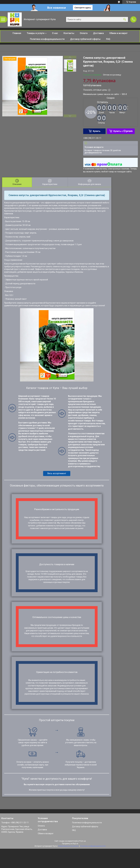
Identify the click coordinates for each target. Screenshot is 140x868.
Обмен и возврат (118, 33)
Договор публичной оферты (85, 39)
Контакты (69, 33)
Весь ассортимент (57, 473)
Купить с (123, 131)
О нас (55, 33)
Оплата (84, 33)
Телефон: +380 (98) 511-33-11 (15, 823)
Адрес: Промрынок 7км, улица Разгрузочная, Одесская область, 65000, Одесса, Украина (17, 829)
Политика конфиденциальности (47, 39)
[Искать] (125, 19)
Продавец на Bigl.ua (70, 844)
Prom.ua (82, 841)
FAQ (108, 39)
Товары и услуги (36, 33)
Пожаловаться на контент (68, 846)
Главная (17, 33)
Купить (97, 131)
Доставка (98, 33)
